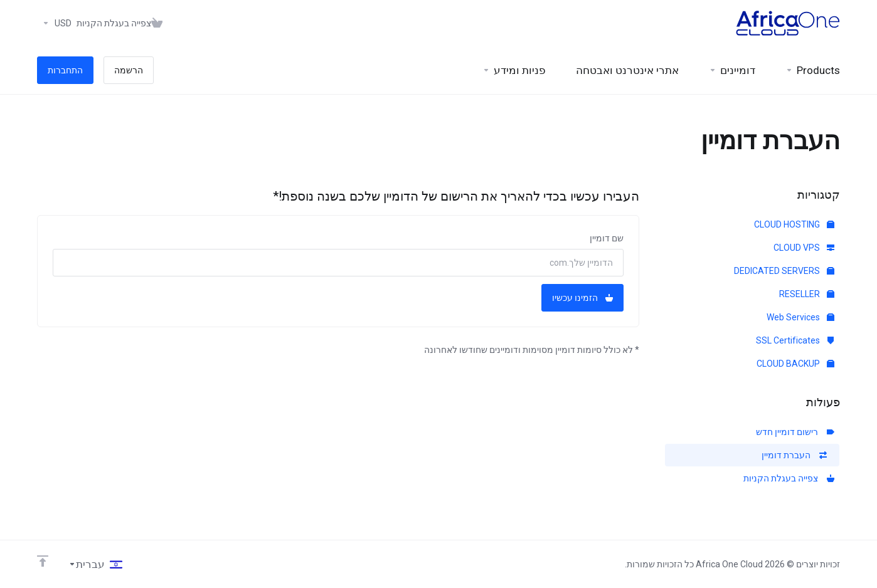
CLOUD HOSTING (794, 224)
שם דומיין (607, 238)
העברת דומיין (794, 455)
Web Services (800, 317)
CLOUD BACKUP (795, 364)
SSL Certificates (795, 340)
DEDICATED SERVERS (784, 271)
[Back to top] (43, 561)
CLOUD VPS (804, 248)
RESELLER (807, 294)
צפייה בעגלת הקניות (789, 478)
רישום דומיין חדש (795, 432)
